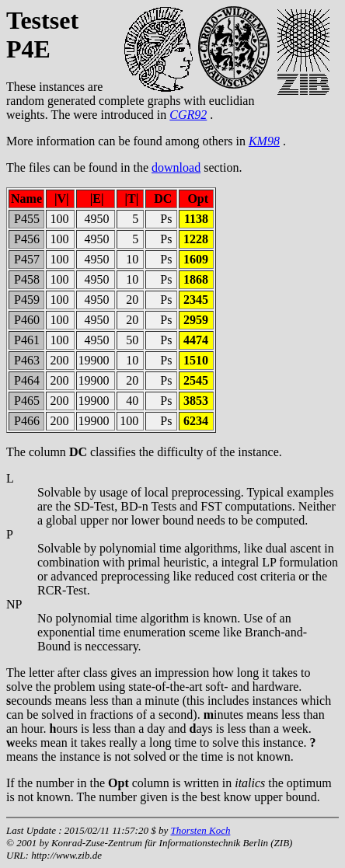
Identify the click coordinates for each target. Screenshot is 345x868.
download (176, 167)
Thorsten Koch (200, 830)
